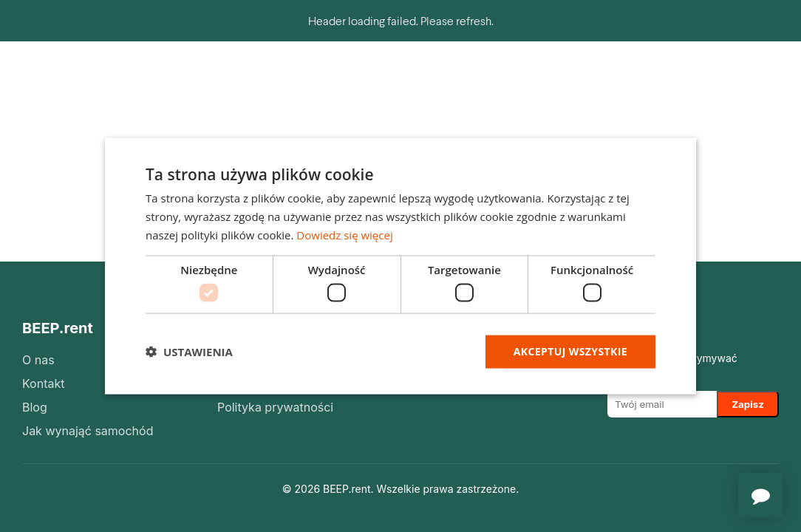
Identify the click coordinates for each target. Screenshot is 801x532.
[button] (189, 352)
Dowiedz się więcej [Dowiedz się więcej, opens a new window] (344, 234)
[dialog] (400, 266)
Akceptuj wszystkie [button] (570, 351)
